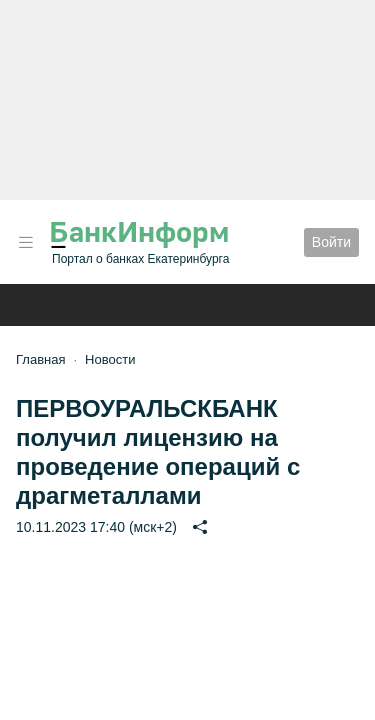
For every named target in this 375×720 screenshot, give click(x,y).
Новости (110, 359)
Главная (40, 359)
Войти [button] (331, 242)
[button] (26, 242)
